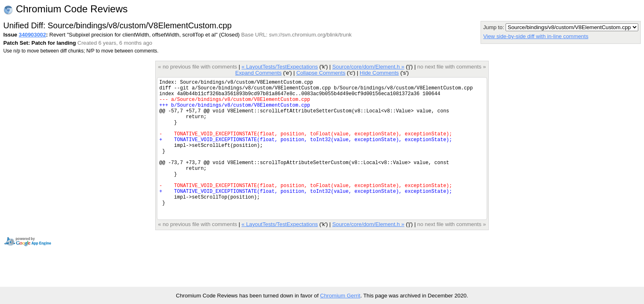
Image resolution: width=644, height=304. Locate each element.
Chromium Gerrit (340, 296)
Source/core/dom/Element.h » (368, 67)
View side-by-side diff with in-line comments (536, 36)
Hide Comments (379, 73)
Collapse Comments (321, 73)
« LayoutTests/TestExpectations (280, 67)
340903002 (32, 35)
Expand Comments (259, 73)
